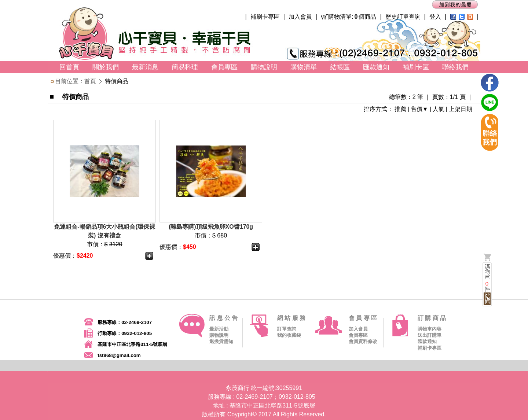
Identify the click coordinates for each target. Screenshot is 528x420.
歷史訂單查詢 (403, 17)
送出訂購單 (430, 335)
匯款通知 (427, 341)
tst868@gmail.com (119, 355)
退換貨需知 (221, 341)
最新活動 (219, 329)
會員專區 (358, 335)
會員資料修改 (363, 341)
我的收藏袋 (289, 335)
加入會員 (300, 17)
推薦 (400, 109)
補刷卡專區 (265, 17)
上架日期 (461, 109)
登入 (435, 17)
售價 (417, 109)
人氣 (439, 109)
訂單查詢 (287, 329)
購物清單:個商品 (352, 17)
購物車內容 (430, 329)
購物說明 (219, 335)
